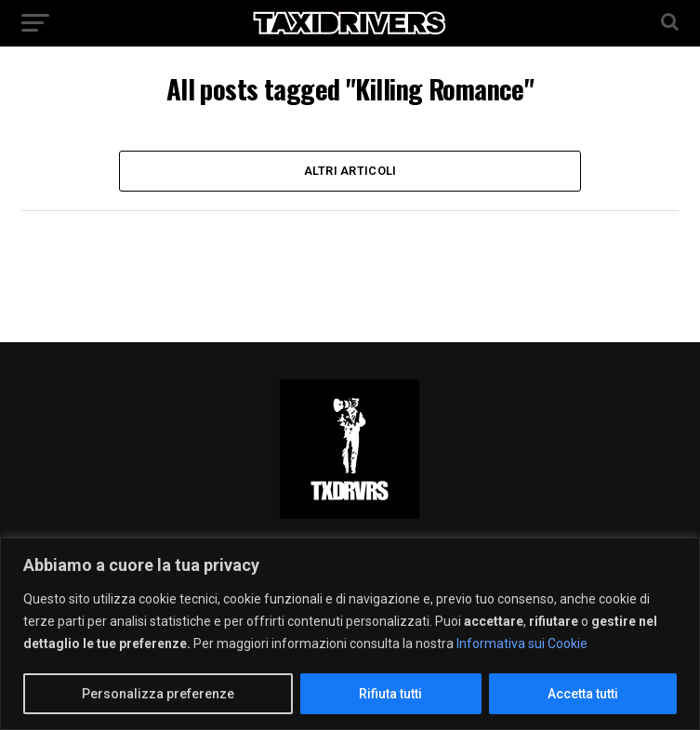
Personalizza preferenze (158, 694)
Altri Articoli (350, 171)
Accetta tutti (583, 694)
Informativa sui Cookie (522, 644)
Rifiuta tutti (390, 694)
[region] (350, 634)
